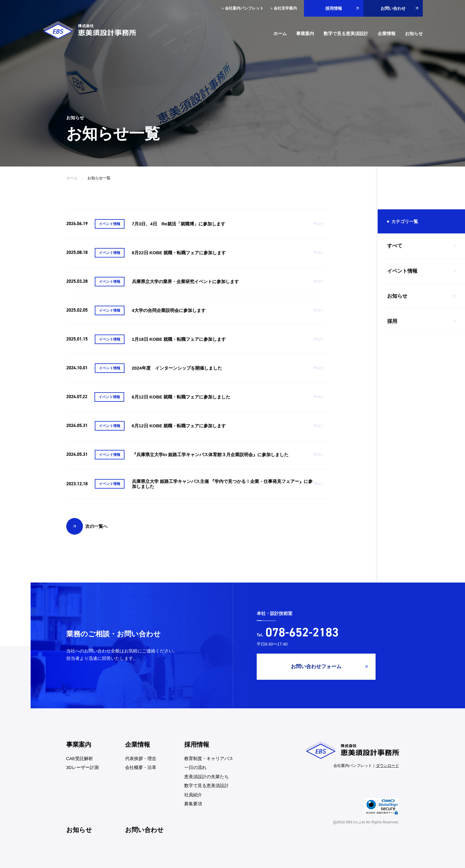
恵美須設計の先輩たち (207, 777)
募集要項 (193, 804)
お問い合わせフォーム (316, 667)
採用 (392, 321)
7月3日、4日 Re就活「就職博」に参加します (179, 224)
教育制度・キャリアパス (209, 758)
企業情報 (387, 33)
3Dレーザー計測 (82, 767)
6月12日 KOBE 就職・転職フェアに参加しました (181, 397)
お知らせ (414, 33)
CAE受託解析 (80, 758)
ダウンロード (387, 766)
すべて (395, 246)
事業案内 (305, 33)
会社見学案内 (284, 8)
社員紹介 (193, 795)
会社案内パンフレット (243, 8)
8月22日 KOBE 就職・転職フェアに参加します (179, 253)
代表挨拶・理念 (141, 758)
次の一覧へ (96, 526)
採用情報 (334, 8)
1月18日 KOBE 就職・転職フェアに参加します (179, 339)
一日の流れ (195, 767)
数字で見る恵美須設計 (346, 33)
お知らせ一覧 (99, 178)
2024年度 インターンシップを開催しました (177, 368)
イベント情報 (402, 271)
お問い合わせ (393, 8)
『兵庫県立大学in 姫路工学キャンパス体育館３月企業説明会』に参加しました (210, 455)
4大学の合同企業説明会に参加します (169, 310)
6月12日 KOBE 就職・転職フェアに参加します (179, 426)
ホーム (280, 33)
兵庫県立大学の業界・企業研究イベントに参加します (185, 281)
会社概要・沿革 (141, 767)
